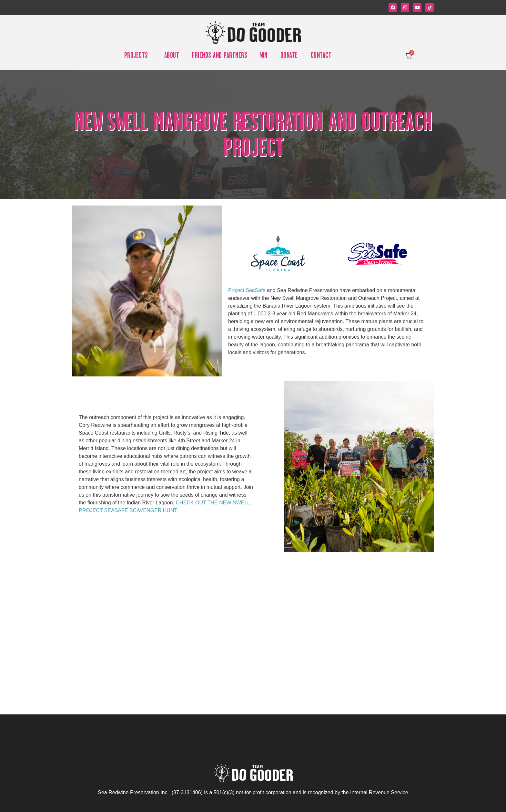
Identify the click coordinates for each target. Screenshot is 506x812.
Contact (321, 56)
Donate (289, 56)
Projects (138, 56)
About (172, 56)
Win (264, 56)
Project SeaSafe (247, 290)
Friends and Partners (220, 56)
